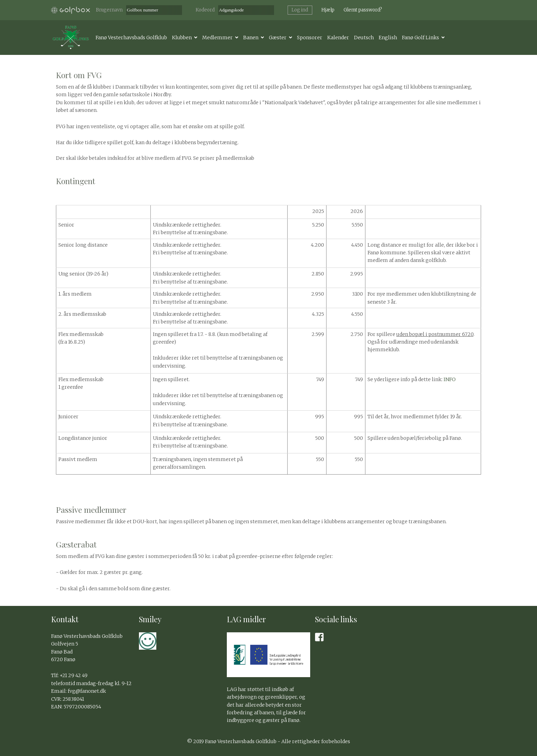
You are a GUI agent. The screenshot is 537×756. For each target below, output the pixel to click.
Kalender (338, 38)
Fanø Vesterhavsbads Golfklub (131, 38)
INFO (450, 379)
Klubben (182, 38)
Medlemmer (217, 38)
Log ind (300, 10)
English (388, 38)
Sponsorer (310, 38)
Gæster (278, 38)
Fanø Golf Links (420, 38)
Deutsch (364, 38)
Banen (251, 38)
